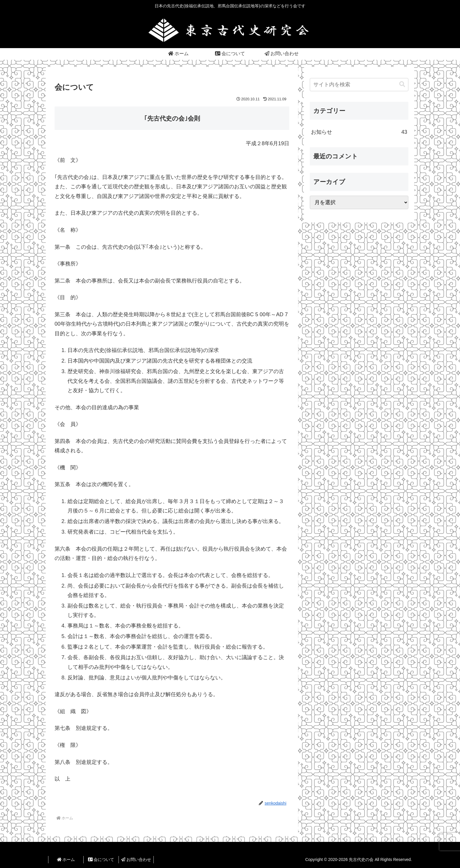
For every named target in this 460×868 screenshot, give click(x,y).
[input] (359, 85)
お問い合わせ (136, 859)
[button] (402, 84)
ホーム (66, 859)
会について (101, 859)
